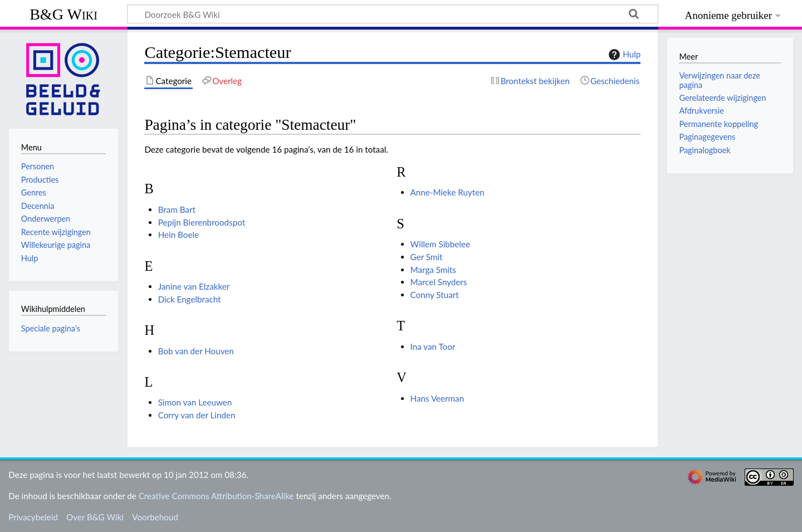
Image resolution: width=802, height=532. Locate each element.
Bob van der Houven (196, 351)
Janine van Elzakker (194, 286)
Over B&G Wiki (95, 517)
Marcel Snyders (439, 282)
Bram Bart (177, 209)
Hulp (623, 55)
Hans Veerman (437, 398)
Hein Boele (179, 235)
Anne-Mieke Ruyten (448, 192)
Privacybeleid (33, 517)
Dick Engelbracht (190, 299)
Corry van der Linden (197, 415)
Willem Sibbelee (440, 244)
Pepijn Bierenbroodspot (202, 222)
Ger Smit (427, 257)
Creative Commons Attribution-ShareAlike (216, 496)
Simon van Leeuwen (195, 402)
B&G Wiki (63, 14)
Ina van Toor (433, 346)
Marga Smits (433, 270)
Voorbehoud (155, 517)
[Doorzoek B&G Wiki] (393, 14)
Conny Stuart (435, 295)
